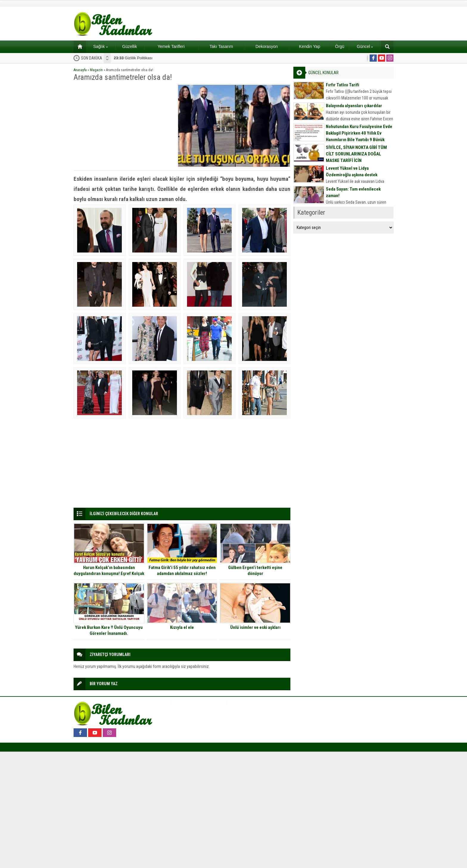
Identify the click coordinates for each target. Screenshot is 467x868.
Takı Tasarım (221, 46)
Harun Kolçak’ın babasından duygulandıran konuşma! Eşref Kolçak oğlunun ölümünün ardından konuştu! (109, 574)
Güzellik (130, 46)
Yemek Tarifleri (171, 46)
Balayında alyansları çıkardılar (354, 106)
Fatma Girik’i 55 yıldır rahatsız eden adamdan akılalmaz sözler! (182, 571)
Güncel (365, 46)
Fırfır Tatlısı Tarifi (343, 85)
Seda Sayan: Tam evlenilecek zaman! (353, 192)
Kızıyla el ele (182, 627)
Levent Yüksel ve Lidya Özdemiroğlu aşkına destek (352, 172)
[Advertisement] (124, 126)
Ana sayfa (78, 46)
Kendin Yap (310, 46)
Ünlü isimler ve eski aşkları (255, 627)
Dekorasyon (267, 46)
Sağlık (101, 46)
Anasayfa (80, 70)
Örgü (340, 46)
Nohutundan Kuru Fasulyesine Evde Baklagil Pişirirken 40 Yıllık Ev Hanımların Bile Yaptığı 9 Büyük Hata (359, 136)
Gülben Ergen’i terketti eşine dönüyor (255, 571)
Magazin (96, 70)
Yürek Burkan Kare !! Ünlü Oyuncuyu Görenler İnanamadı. (109, 630)
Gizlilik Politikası (133, 58)
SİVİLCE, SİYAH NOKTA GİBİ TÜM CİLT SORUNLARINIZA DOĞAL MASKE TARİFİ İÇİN (356, 154)
